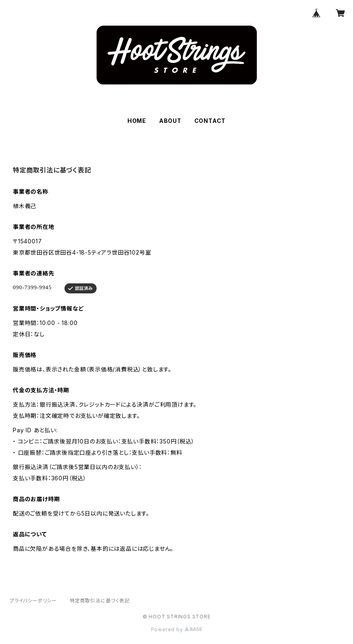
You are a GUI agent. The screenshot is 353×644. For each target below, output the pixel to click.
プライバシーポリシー (33, 601)
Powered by (177, 629)
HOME (137, 121)
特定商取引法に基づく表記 (100, 601)
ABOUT (170, 121)
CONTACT (210, 121)
